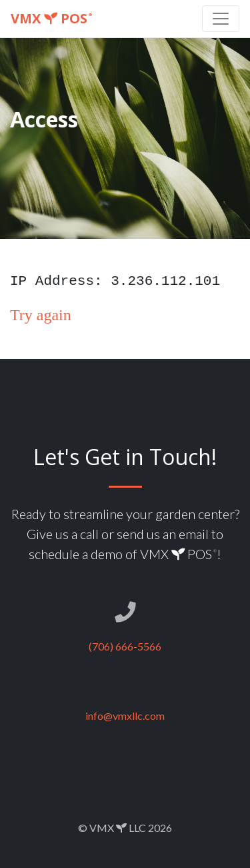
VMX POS (51, 18)
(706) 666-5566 (125, 646)
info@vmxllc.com (125, 716)
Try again (41, 315)
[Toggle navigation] (221, 19)
